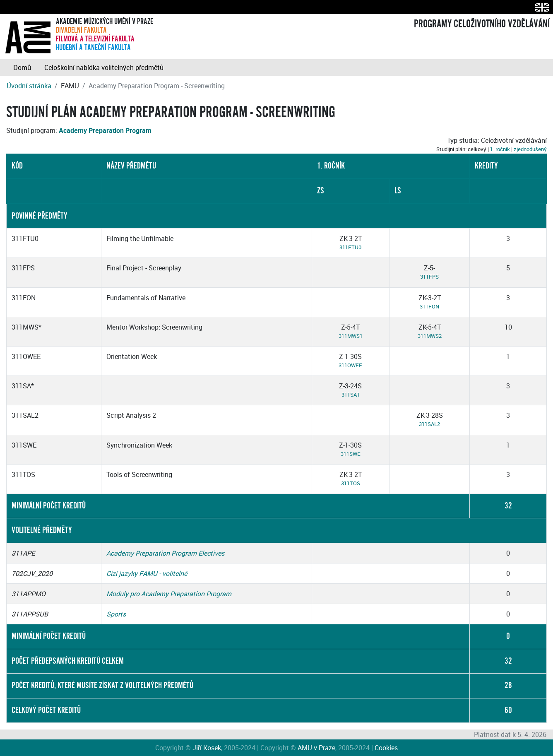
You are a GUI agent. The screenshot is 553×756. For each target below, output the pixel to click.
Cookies (386, 748)
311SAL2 (429, 424)
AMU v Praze (316, 748)
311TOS (351, 483)
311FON (429, 306)
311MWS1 (351, 336)
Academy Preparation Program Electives (165, 553)
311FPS (429, 277)
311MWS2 (430, 336)
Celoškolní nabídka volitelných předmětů (104, 67)
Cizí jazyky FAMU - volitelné (147, 573)
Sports (116, 614)
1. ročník (500, 149)
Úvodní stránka (29, 86)
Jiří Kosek (207, 748)
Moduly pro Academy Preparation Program (169, 594)
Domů (22, 67)
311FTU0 (350, 247)
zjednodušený (530, 149)
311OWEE (350, 365)
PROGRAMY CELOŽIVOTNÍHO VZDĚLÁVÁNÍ (482, 24)
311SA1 (351, 395)
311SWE (351, 454)
